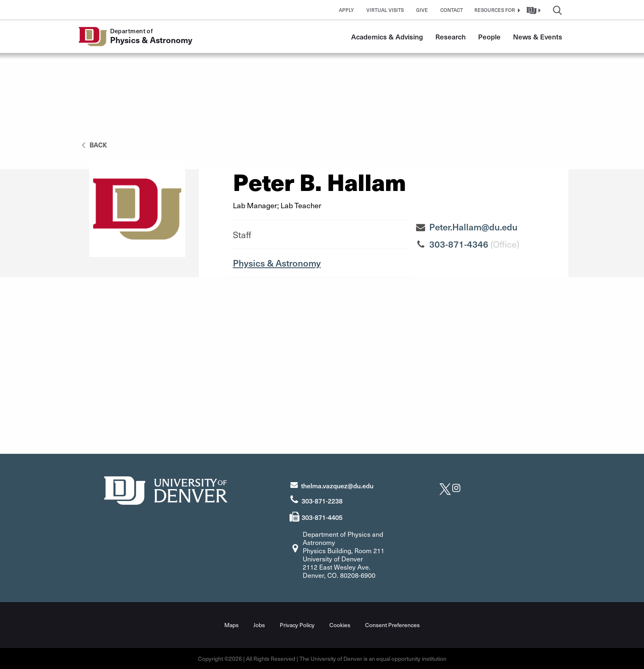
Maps (231, 625)
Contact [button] (452, 10)
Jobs (259, 625)
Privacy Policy (297, 625)
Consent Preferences (392, 625)
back (93, 145)
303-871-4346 (459, 244)
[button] (496, 10)
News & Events (538, 37)
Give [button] (422, 10)
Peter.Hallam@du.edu (473, 227)
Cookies (340, 625)
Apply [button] (346, 10)
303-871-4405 (322, 517)
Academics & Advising (387, 37)
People (489, 37)
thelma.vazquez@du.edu (337, 485)
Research (451, 37)
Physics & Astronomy (277, 263)
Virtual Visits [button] (385, 10)
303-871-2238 (322, 501)
